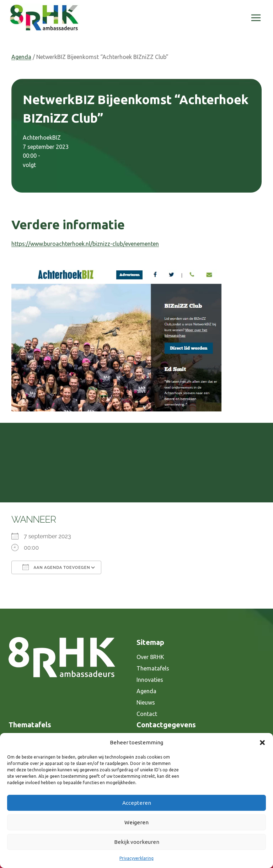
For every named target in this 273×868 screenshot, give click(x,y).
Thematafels (153, 668)
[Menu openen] (256, 18)
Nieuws (146, 702)
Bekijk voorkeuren (137, 842)
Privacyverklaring (136, 858)
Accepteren (137, 803)
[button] (262, 743)
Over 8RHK (150, 657)
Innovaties (150, 680)
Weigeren (136, 822)
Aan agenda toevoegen (56, 567)
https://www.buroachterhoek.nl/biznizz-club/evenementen (85, 244)
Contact (147, 714)
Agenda (21, 57)
